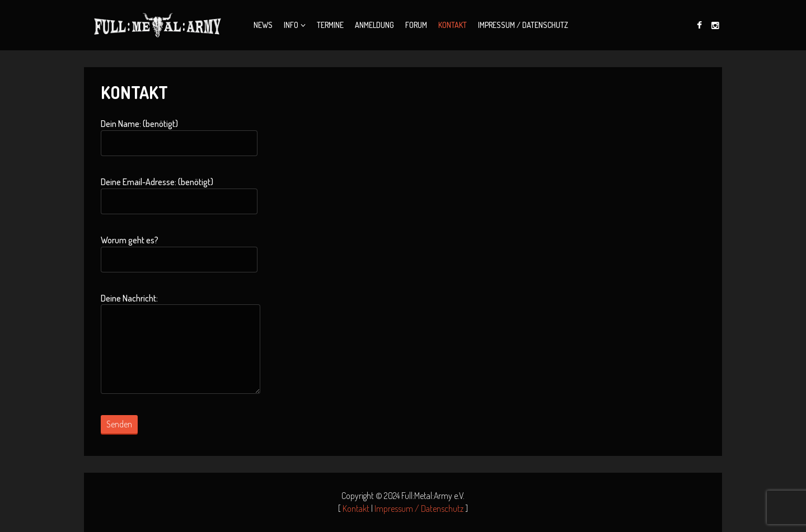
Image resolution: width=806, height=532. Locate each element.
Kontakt (453, 25)
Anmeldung (374, 25)
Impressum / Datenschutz (523, 25)
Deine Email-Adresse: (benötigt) (179, 195)
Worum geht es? (179, 253)
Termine (330, 25)
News (263, 25)
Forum (416, 25)
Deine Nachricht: (181, 343)
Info (291, 25)
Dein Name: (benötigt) (179, 137)
